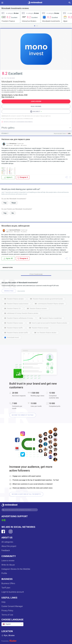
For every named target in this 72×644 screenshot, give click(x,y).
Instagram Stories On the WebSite (16, 569)
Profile (4, 573)
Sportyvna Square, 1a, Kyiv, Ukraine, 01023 (14, 95)
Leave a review (8, 561)
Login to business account (13, 592)
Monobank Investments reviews (15, 8)
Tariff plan (6, 588)
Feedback (6, 550)
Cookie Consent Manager (12, 606)
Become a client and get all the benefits (26, 494)
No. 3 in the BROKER (8, 78)
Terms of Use (7, 615)
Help (3, 602)
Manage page (9, 291)
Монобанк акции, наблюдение (16, 226)
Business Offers (8, 583)
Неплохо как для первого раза (16, 139)
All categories (7, 542)
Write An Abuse (8, 565)
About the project (9, 546)
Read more (21, 291)
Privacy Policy (7, 611)
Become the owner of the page (23, 415)
